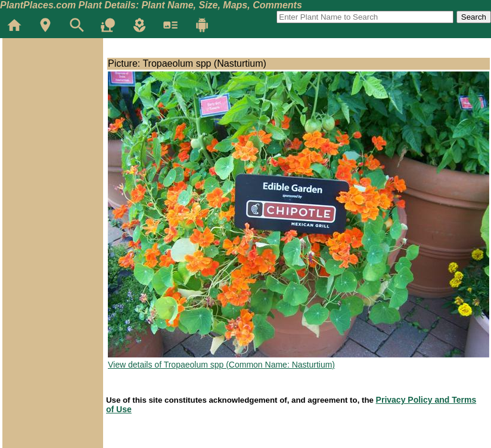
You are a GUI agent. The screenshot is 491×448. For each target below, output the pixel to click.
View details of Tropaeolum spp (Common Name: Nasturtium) (221, 365)
